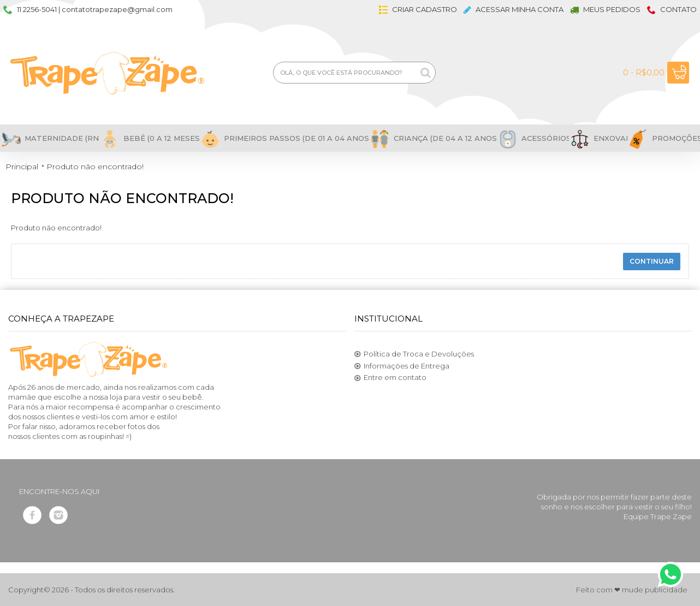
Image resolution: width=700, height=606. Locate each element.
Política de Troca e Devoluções (414, 354)
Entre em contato (390, 378)
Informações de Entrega (402, 366)
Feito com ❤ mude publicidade (632, 590)
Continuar (652, 261)
